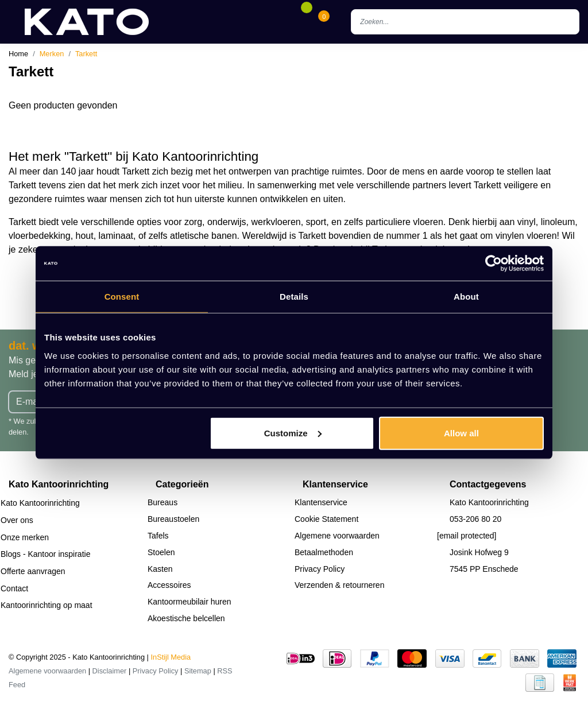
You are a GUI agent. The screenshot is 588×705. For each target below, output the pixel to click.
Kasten (160, 569)
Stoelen (161, 552)
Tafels (158, 536)
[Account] (289, 22)
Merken (52, 54)
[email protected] (467, 536)
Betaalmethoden (324, 552)
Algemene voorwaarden (337, 536)
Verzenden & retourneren (339, 585)
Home (18, 54)
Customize (293, 433)
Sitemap (198, 671)
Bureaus (163, 502)
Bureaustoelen (173, 519)
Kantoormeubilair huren (189, 602)
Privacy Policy (320, 569)
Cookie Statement (326, 519)
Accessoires (169, 585)
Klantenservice (321, 502)
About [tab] (466, 297)
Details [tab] (294, 297)
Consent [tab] (122, 297)
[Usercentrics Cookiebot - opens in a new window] (494, 264)
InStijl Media (171, 657)
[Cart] (324, 22)
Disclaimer (110, 671)
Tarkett (86, 54)
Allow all (461, 433)
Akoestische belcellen (186, 618)
